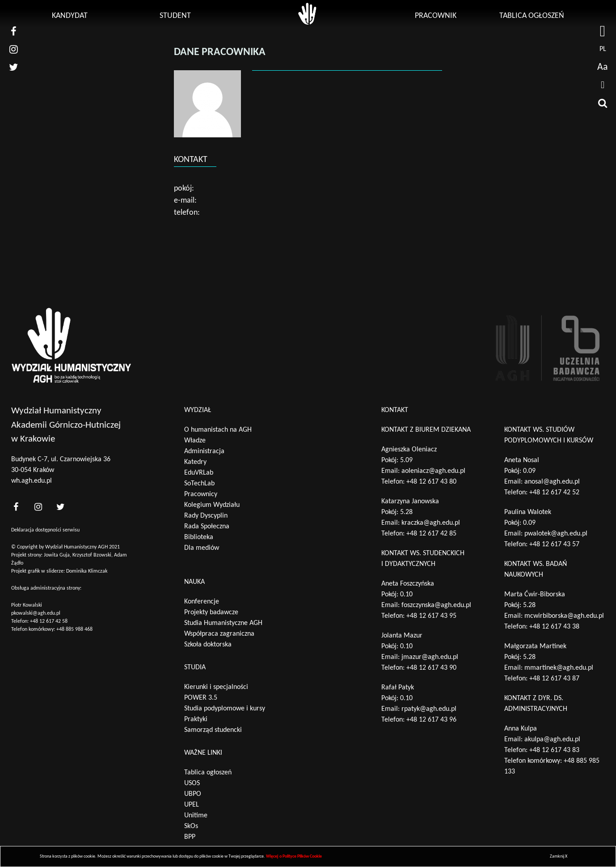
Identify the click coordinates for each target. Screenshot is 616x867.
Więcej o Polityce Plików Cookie (294, 856)
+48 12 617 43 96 (431, 720)
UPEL (192, 805)
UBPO (193, 794)
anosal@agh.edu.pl (552, 482)
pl (603, 49)
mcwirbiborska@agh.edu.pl (564, 616)
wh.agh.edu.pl (32, 481)
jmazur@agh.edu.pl (430, 657)
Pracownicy (201, 494)
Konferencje (202, 602)
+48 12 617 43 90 (431, 668)
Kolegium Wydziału (212, 505)
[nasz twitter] (13, 67)
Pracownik (436, 16)
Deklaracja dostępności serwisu (45, 530)
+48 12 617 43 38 (554, 627)
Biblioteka (199, 537)
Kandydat (70, 16)
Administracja (204, 451)
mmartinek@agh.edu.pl (559, 668)
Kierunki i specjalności (216, 687)
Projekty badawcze (211, 612)
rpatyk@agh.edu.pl (429, 709)
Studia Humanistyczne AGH (223, 623)
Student (175, 16)
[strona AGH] (603, 31)
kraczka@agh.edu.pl (431, 523)
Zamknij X (559, 856)
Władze (195, 441)
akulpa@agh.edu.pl (552, 739)
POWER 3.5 (201, 698)
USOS (192, 783)
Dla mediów (202, 548)
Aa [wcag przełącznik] (603, 67)
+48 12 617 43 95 (431, 616)
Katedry (195, 462)
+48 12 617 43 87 (554, 679)
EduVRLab (199, 473)
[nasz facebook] (13, 31)
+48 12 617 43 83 (554, 750)
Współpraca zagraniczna (219, 634)
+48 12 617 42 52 (554, 493)
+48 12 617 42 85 (431, 534)
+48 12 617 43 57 (554, 544)
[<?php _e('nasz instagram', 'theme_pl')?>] (38, 507)
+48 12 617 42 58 (49, 621)
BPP (190, 837)
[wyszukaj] (603, 103)
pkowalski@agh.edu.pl (36, 613)
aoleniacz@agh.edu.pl (433, 471)
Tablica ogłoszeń (532, 16)
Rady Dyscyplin (206, 516)
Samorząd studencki (213, 730)
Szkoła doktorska (208, 645)
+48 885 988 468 (74, 629)
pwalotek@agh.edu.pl (556, 534)
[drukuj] (603, 85)
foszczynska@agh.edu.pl (436, 605)
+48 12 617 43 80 (431, 482)
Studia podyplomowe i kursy (225, 709)
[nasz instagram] (13, 49)
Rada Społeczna (207, 527)
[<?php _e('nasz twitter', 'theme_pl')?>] (60, 507)
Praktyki (196, 719)
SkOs (191, 826)
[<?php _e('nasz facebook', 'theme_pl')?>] (16, 507)
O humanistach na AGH (218, 430)
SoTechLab (199, 484)
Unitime (196, 816)
